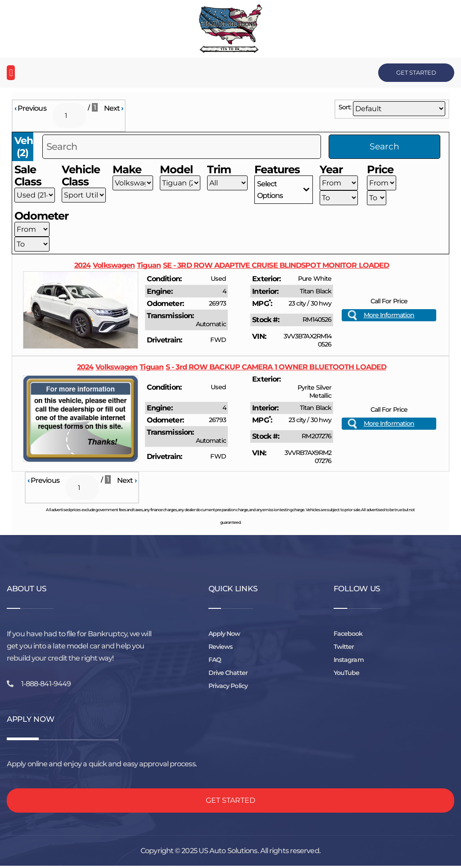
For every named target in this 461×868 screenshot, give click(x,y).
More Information (389, 316)
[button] (11, 73)
